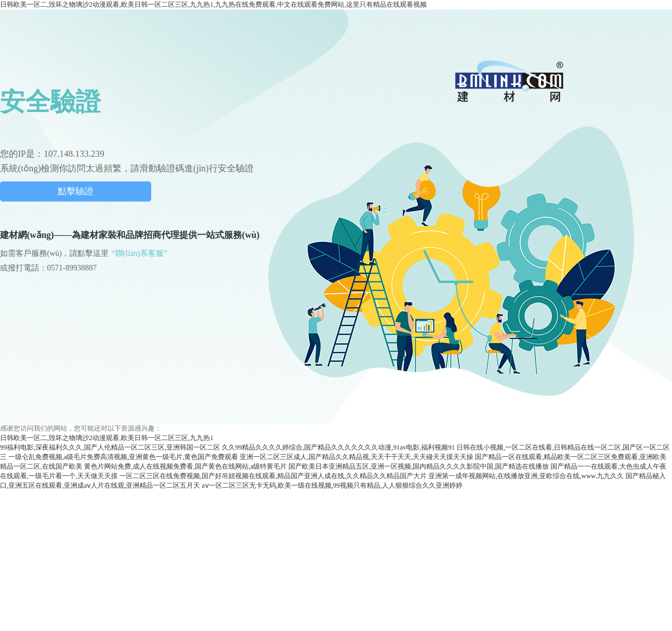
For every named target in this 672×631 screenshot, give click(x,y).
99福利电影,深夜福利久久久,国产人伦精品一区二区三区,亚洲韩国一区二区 (110, 447)
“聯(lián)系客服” (139, 253)
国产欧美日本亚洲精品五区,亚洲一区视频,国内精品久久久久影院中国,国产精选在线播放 (419, 466)
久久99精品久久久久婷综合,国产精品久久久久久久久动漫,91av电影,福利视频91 (338, 447)
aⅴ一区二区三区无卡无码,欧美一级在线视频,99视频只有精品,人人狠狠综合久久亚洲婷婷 (332, 485)
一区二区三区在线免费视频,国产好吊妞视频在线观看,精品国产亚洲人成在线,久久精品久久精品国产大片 (273, 476)
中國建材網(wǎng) (510, 81)
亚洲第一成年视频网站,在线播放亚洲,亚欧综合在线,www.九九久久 (526, 476)
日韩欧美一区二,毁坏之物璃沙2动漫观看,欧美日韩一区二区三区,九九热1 (107, 438)
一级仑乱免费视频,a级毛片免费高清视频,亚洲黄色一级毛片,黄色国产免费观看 (123, 457)
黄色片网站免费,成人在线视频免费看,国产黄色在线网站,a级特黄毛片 (185, 466)
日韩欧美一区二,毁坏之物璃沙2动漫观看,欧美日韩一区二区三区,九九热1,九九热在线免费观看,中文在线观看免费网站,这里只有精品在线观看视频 (213, 4)
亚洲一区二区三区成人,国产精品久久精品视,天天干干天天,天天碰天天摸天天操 (356, 457)
